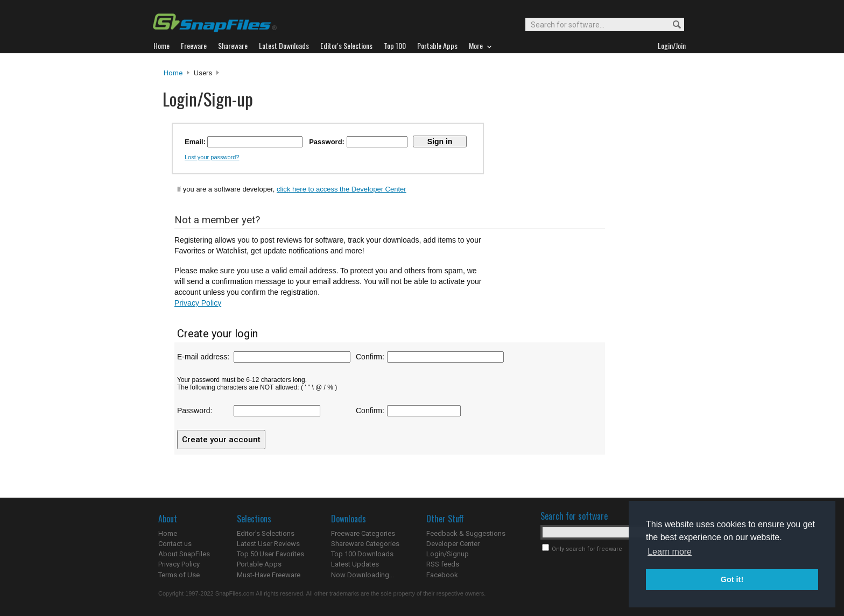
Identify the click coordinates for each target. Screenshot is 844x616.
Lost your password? (212, 157)
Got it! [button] (732, 579)
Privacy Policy (198, 303)
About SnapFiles (184, 554)
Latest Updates (355, 564)
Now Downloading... (363, 575)
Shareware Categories (365, 544)
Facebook (442, 575)
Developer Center (453, 544)
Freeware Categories (363, 533)
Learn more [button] (670, 552)
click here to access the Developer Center (342, 189)
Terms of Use (179, 575)
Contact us (175, 544)
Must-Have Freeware (269, 575)
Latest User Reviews (268, 544)
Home (173, 73)
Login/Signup (448, 554)
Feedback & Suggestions (466, 533)
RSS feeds (443, 564)
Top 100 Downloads (362, 554)
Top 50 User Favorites (270, 554)
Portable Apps (259, 564)
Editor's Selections (266, 533)
